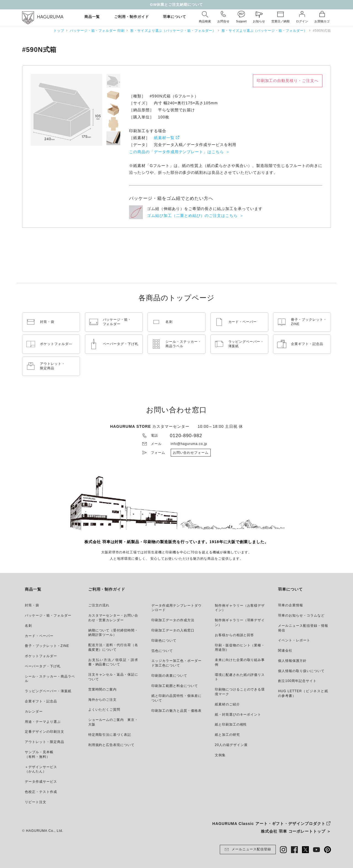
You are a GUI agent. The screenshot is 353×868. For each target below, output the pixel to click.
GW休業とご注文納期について (176, 5)
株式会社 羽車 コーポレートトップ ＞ (296, 831)
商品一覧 (92, 17)
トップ (59, 31)
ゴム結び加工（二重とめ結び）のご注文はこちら (192, 216)
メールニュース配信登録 (248, 850)
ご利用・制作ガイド (132, 17)
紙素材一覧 (164, 138)
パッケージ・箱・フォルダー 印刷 (97, 31)
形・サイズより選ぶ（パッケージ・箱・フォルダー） (173, 31)
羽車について (175, 17)
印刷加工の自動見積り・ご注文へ (288, 81)
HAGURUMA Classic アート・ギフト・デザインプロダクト (269, 824)
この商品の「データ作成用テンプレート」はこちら (176, 152)
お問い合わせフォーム (191, 453)
